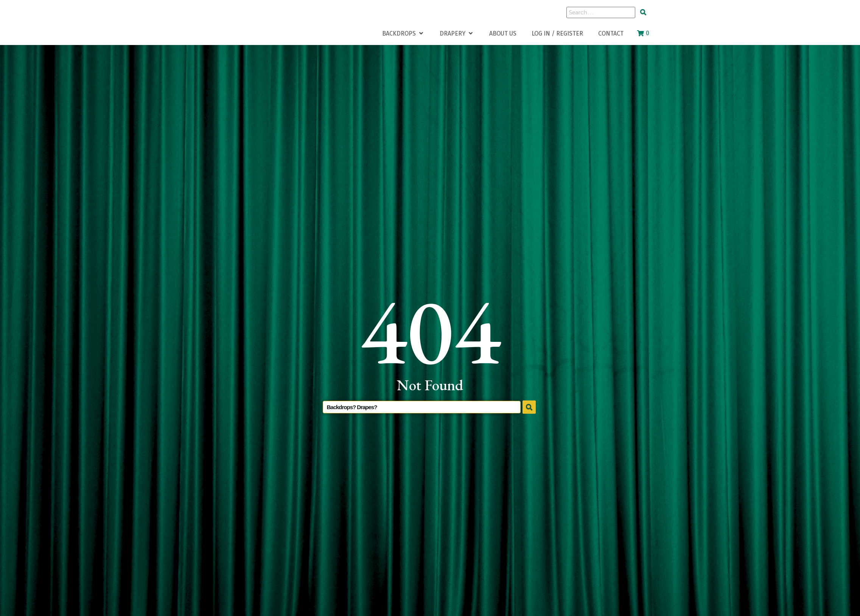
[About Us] (503, 33)
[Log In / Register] (557, 33)
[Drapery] (457, 33)
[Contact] (611, 33)
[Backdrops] (403, 33)
